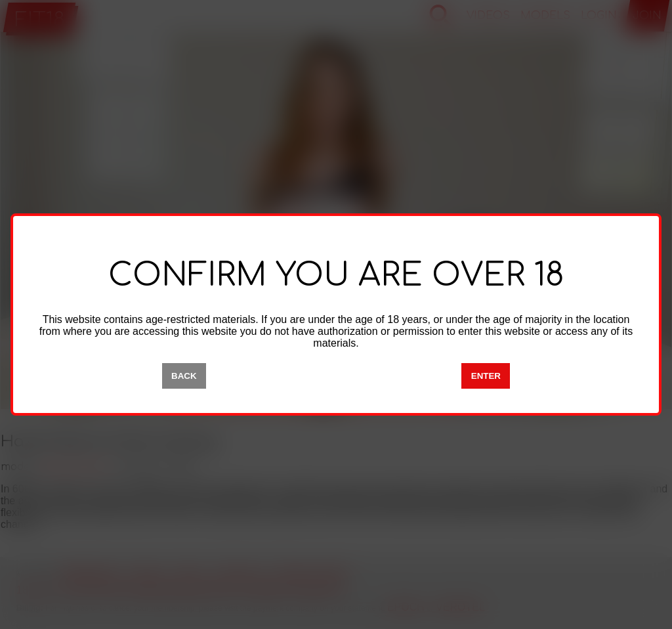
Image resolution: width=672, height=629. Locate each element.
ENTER (486, 376)
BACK (184, 376)
